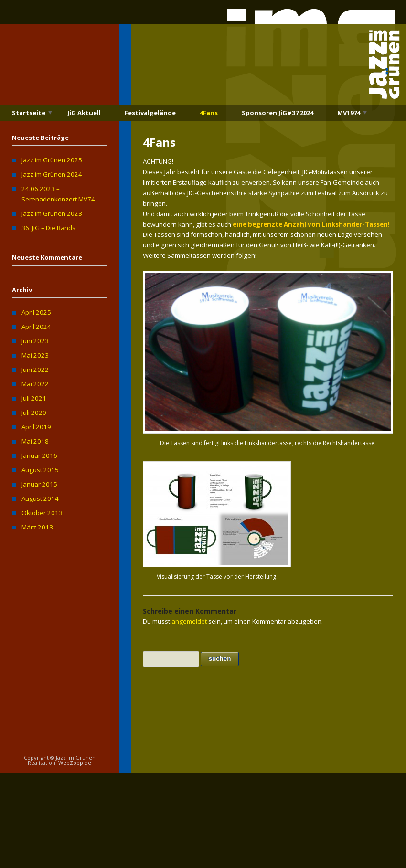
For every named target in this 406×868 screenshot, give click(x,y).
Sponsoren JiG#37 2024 (278, 113)
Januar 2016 (39, 455)
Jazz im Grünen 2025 (52, 160)
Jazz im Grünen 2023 (52, 213)
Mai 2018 (35, 441)
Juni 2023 (35, 341)
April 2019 (36, 427)
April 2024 (36, 327)
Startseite (29, 113)
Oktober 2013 (42, 513)
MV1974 (349, 113)
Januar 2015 (39, 484)
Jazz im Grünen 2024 (52, 174)
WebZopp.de (75, 763)
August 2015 (40, 470)
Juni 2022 (35, 370)
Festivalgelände (150, 113)
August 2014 (40, 498)
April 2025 (36, 312)
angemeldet (189, 621)
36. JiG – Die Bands (48, 228)
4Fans (209, 113)
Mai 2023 (35, 355)
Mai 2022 (35, 384)
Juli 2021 (34, 398)
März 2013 (37, 527)
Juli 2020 (34, 413)
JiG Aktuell (84, 113)
